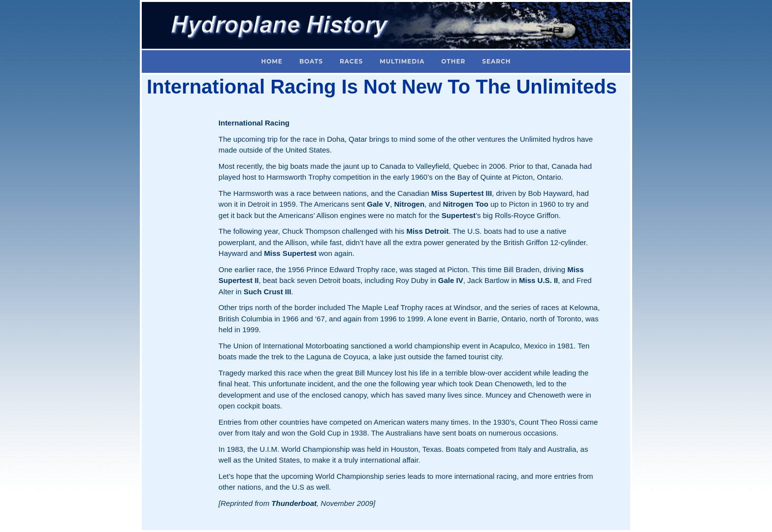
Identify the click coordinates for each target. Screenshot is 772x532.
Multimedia (402, 61)
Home (272, 61)
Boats (311, 61)
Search (496, 61)
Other (453, 61)
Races (351, 61)
